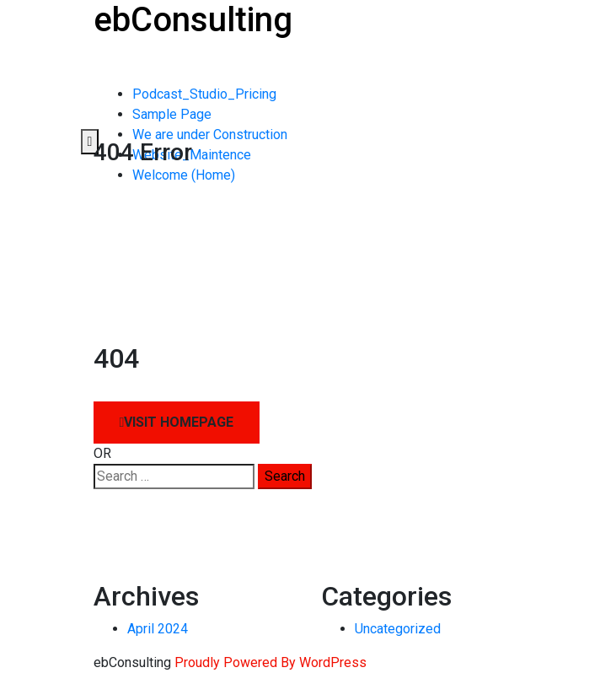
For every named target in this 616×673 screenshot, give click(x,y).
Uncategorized (398, 629)
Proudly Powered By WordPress (271, 662)
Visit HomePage (177, 422)
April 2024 (158, 629)
